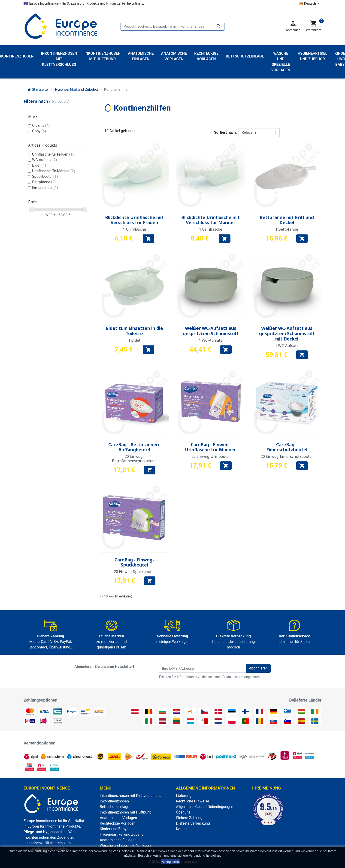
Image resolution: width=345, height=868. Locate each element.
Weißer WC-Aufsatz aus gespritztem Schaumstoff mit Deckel (287, 334)
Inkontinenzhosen (114, 801)
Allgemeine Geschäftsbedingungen (205, 807)
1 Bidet (134, 340)
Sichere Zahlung (189, 818)
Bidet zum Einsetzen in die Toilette (134, 331)
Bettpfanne (44, 182)
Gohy (39, 131)
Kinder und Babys (114, 829)
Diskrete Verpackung (193, 823)
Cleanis (41, 125)
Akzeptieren (170, 862)
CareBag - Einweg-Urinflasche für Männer (210, 447)
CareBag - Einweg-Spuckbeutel (134, 562)
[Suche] (172, 26)
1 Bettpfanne (287, 229)
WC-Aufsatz (45, 160)
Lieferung (184, 796)
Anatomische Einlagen (118, 840)
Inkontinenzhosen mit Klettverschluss (130, 796)
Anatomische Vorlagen (118, 818)
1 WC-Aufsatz (210, 340)
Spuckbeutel (45, 176)
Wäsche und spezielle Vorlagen (125, 845)
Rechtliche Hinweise (192, 801)
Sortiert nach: (225, 132)
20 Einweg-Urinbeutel (211, 456)
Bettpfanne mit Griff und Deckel (287, 220)
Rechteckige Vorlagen (118, 823)
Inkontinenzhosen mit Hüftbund (126, 812)
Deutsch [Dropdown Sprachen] (308, 3)
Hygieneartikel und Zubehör (122, 834)
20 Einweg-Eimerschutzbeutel (287, 456)
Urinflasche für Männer (54, 171)
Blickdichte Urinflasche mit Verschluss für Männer (210, 220)
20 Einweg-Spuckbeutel (134, 572)
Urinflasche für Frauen (53, 154)
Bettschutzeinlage (115, 807)
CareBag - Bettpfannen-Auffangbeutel (134, 447)
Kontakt (182, 829)
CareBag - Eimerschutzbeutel (287, 447)
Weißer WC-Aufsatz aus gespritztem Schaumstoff (211, 331)
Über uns (183, 812)
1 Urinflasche (134, 229)
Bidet (39, 165)
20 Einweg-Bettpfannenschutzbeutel (134, 459)
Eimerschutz (45, 188)
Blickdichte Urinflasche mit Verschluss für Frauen (134, 220)
